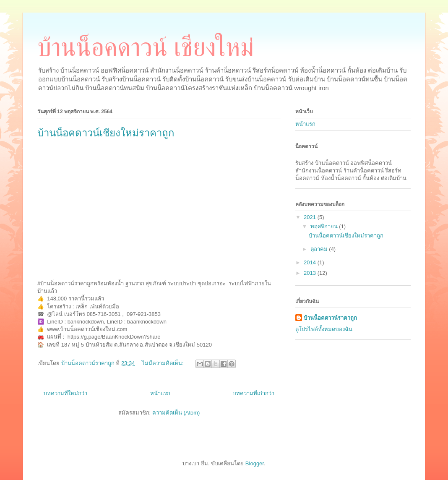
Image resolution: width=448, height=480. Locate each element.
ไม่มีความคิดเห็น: (163, 363)
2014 (311, 262)
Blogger (255, 463)
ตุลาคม (320, 249)
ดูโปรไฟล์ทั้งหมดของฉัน (324, 329)
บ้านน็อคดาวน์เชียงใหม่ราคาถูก (106, 133)
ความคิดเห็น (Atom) (176, 413)
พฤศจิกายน (325, 226)
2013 (311, 273)
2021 (311, 217)
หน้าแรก (160, 393)
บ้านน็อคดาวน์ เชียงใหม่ (146, 47)
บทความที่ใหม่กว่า (65, 393)
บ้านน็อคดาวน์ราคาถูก (330, 318)
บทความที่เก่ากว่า (254, 393)
